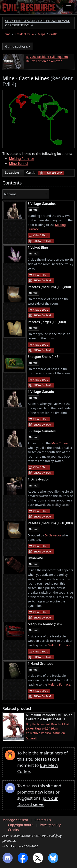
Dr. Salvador (53, 535)
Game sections (16, 46)
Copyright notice (21, 825)
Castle (53, 34)
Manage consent (15, 820)
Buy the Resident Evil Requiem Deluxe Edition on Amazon (47, 59)
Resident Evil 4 (24, 34)
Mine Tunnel (19, 164)
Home (6, 34)
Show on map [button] (53, 173)
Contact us (43, 820)
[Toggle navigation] (69, 7)
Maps (42, 34)
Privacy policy (50, 825)
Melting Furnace (22, 159)
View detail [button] (40, 235)
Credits (13, 830)
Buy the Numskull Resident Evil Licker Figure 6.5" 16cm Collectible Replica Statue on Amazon (47, 731)
